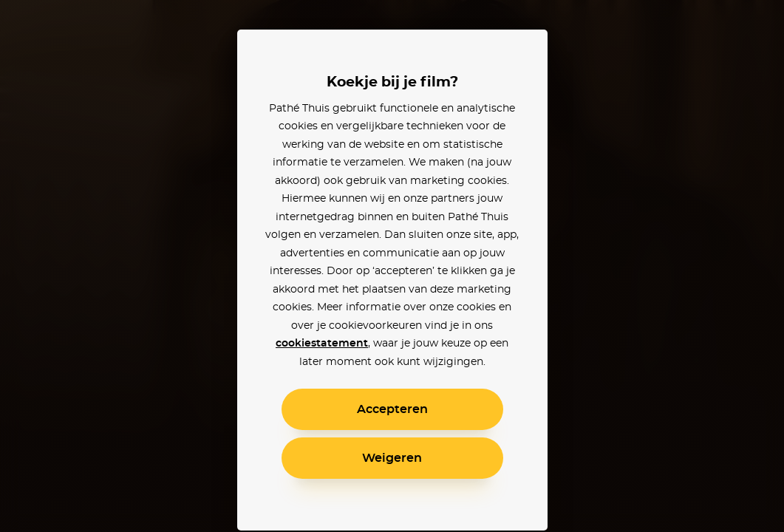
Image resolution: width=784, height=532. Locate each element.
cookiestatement (322, 344)
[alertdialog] (392, 266)
